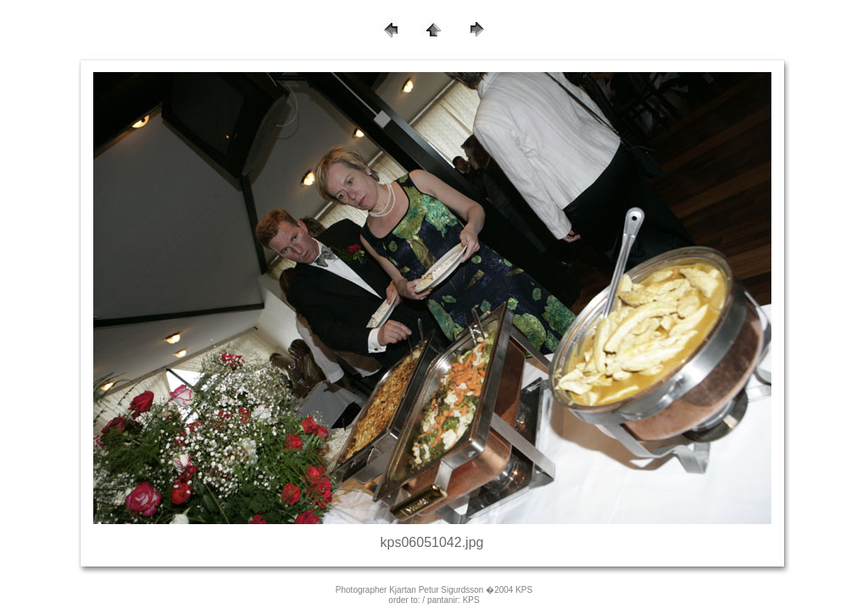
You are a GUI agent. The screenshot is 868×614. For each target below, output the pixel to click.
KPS (471, 600)
